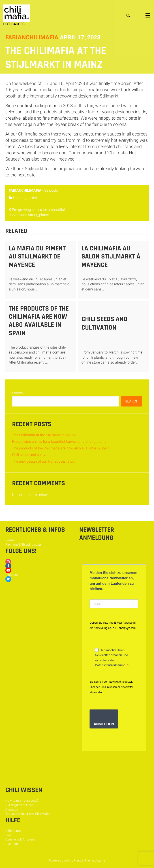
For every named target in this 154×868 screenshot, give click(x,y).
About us (12, 809)
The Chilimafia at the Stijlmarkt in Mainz (44, 435)
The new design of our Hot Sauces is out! (44, 461)
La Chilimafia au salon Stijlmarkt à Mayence (111, 257)
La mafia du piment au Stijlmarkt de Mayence (37, 257)
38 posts (51, 190)
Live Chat (12, 844)
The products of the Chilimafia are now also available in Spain (39, 321)
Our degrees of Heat (19, 805)
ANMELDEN (104, 724)
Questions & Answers (20, 839)
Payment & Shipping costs (24, 544)
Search (17, 393)
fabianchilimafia (32, 37)
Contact (11, 540)
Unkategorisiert (25, 198)
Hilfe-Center (14, 831)
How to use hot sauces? (22, 800)
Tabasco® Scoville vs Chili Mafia (28, 814)
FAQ (8, 835)
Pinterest (12, 575)
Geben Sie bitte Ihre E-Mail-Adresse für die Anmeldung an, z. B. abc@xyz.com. (113, 625)
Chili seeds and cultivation (104, 323)
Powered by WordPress (65, 860)
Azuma (100, 860)
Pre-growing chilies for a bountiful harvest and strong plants (59, 441)
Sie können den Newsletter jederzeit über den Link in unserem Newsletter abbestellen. (111, 687)
